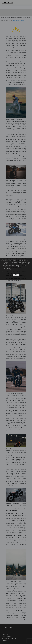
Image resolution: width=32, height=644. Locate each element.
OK (16, 275)
